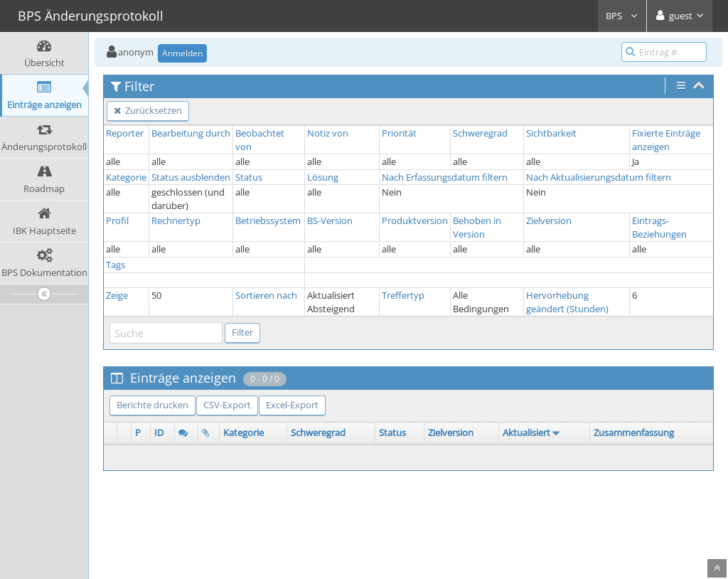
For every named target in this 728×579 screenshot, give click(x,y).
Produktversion (415, 221)
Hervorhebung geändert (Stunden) (567, 302)
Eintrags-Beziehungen (659, 227)
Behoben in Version (477, 227)
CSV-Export (227, 405)
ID (159, 432)
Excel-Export (292, 405)
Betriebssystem (268, 221)
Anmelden (182, 53)
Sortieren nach (266, 295)
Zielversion (549, 221)
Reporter (125, 133)
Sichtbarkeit (551, 133)
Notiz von (328, 133)
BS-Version (330, 221)
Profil (117, 221)
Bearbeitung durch (191, 133)
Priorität (399, 133)
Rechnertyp (176, 221)
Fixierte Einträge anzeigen (666, 140)
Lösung (323, 177)
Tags (116, 265)
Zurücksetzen (148, 110)
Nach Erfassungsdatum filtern (445, 177)
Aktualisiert (526, 432)
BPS (622, 16)
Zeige (117, 295)
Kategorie (126, 177)
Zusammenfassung (634, 432)
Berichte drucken (152, 405)
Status (249, 177)
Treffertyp (403, 295)
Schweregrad (480, 133)
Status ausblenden (191, 177)
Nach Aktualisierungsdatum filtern (599, 177)
